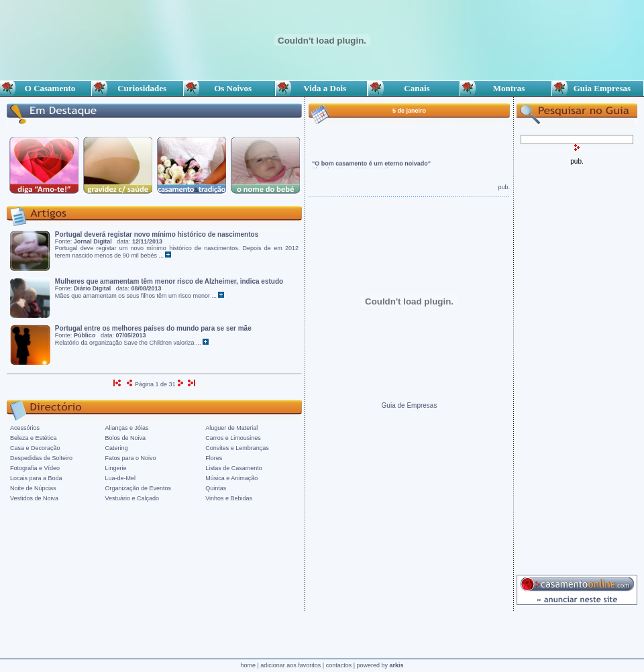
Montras (505, 88)
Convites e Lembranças (237, 448)
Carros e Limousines (233, 438)
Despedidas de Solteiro (41, 458)
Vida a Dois (322, 88)
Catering (117, 448)
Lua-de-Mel (121, 478)
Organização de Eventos (139, 488)
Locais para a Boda (36, 478)
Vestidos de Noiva (34, 498)
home (248, 665)
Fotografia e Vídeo (35, 468)
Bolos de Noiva (126, 438)
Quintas (216, 488)
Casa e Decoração (35, 448)
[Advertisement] (577, 366)
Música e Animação (231, 478)
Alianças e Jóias (127, 428)
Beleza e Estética (34, 438)
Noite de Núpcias (33, 488)
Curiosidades (138, 88)
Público (85, 335)
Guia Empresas (598, 88)
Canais (414, 88)
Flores (214, 458)
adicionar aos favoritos (290, 665)
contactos (339, 665)
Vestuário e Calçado (132, 498)
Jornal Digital (93, 241)
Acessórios (25, 428)
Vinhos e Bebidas (229, 498)
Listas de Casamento (234, 468)
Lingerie (116, 468)
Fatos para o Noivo (131, 458)
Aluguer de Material (231, 428)
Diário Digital (93, 288)
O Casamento (46, 88)
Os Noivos (229, 88)
